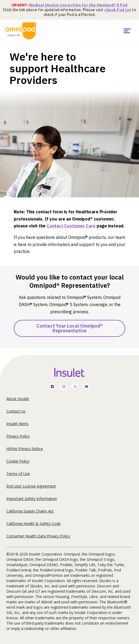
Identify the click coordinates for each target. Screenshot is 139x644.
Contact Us (16, 411)
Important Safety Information (32, 499)
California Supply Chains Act (30, 511)
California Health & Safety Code (33, 524)
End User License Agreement (31, 486)
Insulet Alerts (17, 424)
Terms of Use (18, 474)
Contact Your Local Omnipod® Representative (69, 328)
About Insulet (18, 399)
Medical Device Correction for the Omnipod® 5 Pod (78, 5)
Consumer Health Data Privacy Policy (38, 536)
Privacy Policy (18, 436)
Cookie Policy (18, 461)
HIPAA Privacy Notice (25, 449)
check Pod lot (118, 10)
